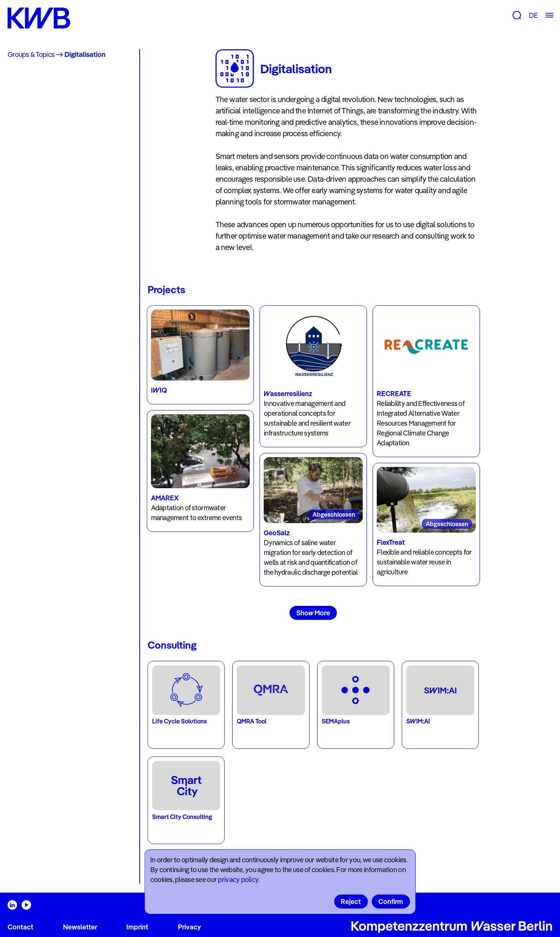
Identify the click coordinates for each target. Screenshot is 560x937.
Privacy (190, 927)
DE (533, 15)
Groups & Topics (31, 54)
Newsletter (80, 927)
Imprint (137, 927)
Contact (20, 927)
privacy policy (238, 880)
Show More (313, 613)
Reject (351, 902)
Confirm (391, 902)
